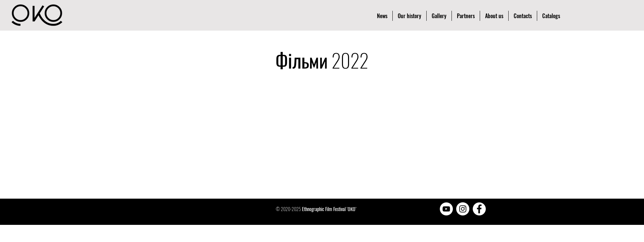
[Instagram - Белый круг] (463, 209)
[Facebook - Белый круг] (479, 209)
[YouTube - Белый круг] (446, 209)
